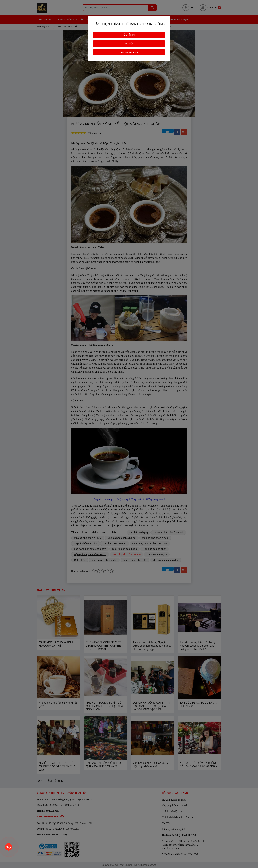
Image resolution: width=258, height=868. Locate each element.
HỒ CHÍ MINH (129, 35)
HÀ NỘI (129, 43)
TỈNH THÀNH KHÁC (129, 52)
